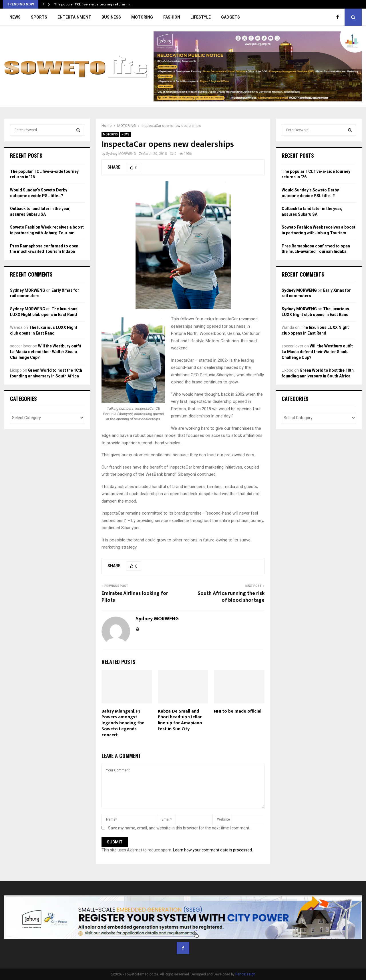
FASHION (172, 17)
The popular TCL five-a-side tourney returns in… (93, 4)
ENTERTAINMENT (74, 17)
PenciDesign (245, 974)
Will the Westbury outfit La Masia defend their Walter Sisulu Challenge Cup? (46, 352)
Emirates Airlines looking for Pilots (135, 597)
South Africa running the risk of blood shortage (231, 597)
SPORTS (39, 17)
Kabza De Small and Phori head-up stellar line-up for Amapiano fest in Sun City (180, 720)
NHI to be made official (238, 711)
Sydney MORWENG (121, 154)
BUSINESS (111, 17)
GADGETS (230, 17)
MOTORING (142, 17)
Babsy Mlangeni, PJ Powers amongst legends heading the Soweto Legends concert (123, 723)
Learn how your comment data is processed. (213, 850)
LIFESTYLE (201, 17)
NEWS (15, 17)
